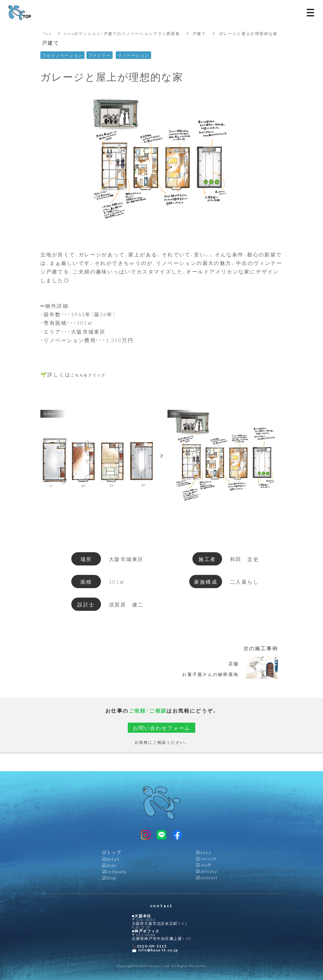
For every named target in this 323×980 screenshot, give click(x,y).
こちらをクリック (94, 374)
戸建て (201, 33)
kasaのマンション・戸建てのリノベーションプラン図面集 (123, 33)
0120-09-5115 (152, 946)
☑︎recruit (206, 858)
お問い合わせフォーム (161, 728)
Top (47, 33)
